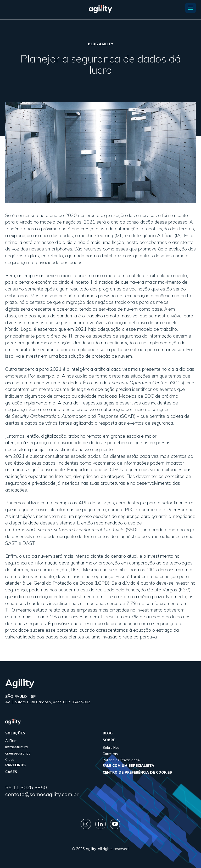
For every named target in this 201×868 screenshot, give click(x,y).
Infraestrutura (16, 747)
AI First (11, 741)
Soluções (15, 733)
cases (11, 772)
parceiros (15, 765)
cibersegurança (18, 753)
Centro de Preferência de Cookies (137, 772)
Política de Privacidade (121, 760)
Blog (108, 733)
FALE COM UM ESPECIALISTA (128, 766)
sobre (109, 740)
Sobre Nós (111, 747)
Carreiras (110, 754)
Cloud (10, 760)
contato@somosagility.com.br (42, 794)
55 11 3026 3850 (26, 787)
